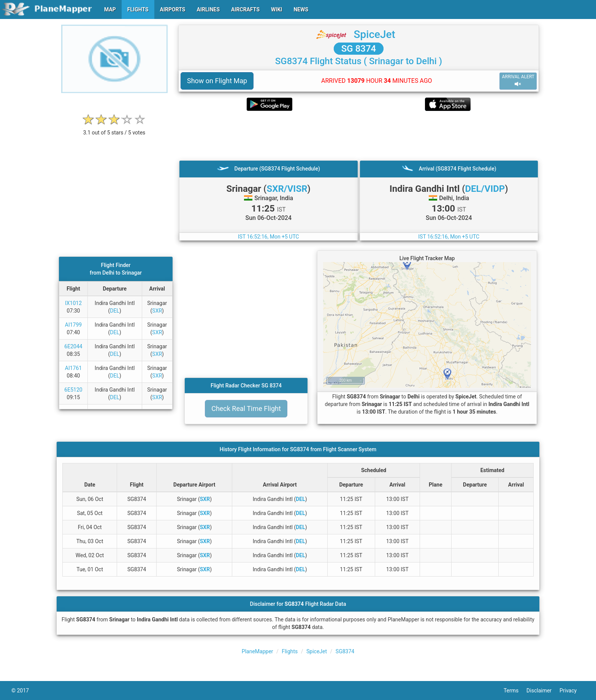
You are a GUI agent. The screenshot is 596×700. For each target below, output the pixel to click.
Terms (515, 691)
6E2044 (73, 346)
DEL (115, 311)
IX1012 (73, 303)
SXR (157, 311)
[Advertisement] (359, 136)
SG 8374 (359, 49)
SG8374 (345, 651)
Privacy (572, 691)
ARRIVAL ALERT (518, 81)
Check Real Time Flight (246, 408)
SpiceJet (375, 34)
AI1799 (73, 325)
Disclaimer (543, 691)
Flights (290, 651)
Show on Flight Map (217, 81)
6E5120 (73, 390)
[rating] (114, 129)
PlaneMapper (258, 651)
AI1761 (73, 368)
